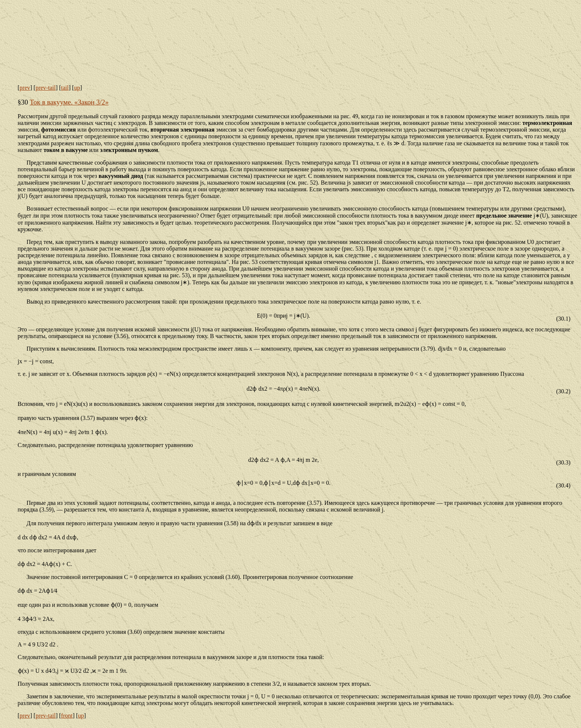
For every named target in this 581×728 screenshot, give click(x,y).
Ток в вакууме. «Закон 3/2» (69, 102)
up (77, 88)
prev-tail (46, 88)
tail (65, 88)
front (67, 716)
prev (25, 88)
